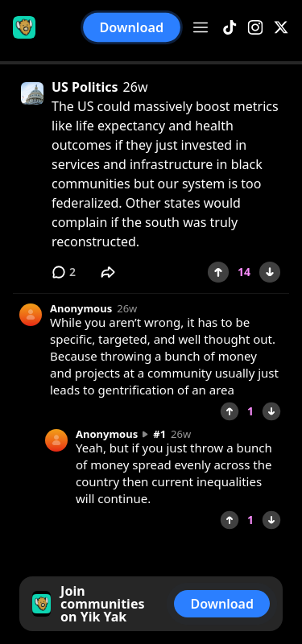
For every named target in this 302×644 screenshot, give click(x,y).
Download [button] (132, 27)
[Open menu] (201, 27)
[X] (281, 28)
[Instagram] (255, 28)
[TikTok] (230, 28)
